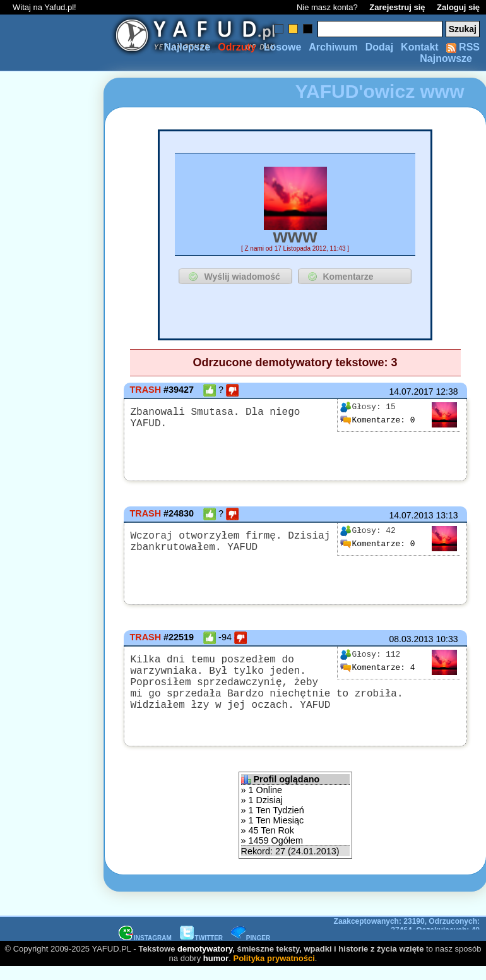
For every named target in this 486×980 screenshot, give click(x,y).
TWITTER (201, 951)
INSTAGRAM (145, 951)
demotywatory (205, 961)
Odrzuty (237, 47)
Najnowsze (446, 58)
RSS (463, 47)
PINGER (251, 951)
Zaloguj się (458, 7)
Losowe (283, 47)
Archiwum (333, 47)
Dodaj (379, 47)
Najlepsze (187, 47)
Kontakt (420, 47)
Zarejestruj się (397, 7)
